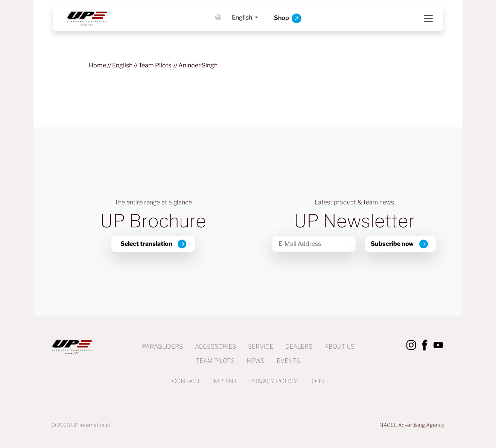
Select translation (146, 244)
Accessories (215, 347)
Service (261, 347)
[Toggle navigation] (428, 18)
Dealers (299, 347)
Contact (186, 381)
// (100, 65)
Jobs (317, 381)
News (256, 361)
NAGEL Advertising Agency (412, 425)
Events (288, 361)
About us (339, 347)
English (243, 18)
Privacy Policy (273, 381)
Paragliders (162, 347)
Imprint (225, 381)
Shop (288, 18)
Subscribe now (392, 244)
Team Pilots (215, 361)
